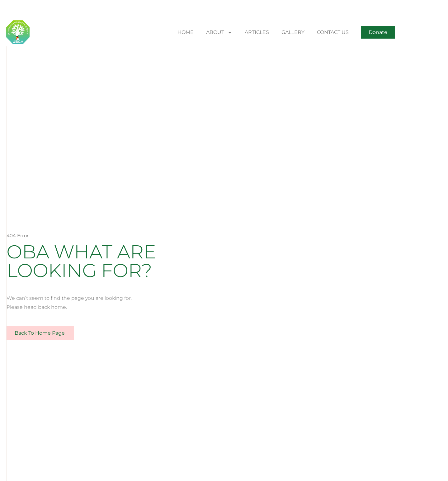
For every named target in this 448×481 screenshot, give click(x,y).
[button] (378, 32)
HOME (186, 32)
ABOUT (219, 32)
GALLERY (293, 32)
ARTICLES (257, 32)
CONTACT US (333, 32)
